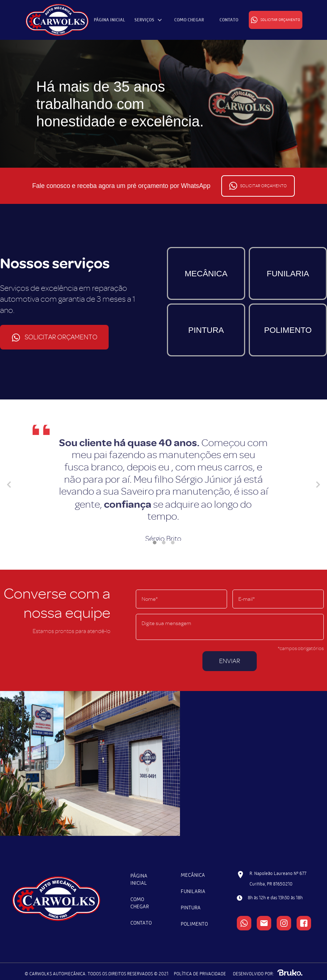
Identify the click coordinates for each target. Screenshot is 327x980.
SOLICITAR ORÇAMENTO (276, 20)
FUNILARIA (288, 274)
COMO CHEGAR (189, 20)
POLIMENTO (288, 330)
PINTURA (206, 330)
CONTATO (229, 20)
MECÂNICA (206, 274)
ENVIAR (230, 661)
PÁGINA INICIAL (110, 20)
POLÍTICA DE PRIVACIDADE (200, 974)
